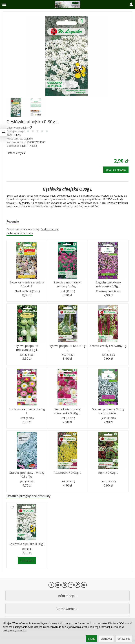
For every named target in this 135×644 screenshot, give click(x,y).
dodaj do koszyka (116, 170)
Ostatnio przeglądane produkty (28, 496)
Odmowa (106, 639)
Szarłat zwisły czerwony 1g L (108, 348)
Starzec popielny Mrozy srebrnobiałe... (108, 411)
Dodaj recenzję (50, 229)
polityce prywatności (15, 630)
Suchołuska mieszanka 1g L (27, 411)
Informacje (68, 596)
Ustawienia (124, 639)
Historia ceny (16, 153)
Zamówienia (67, 609)
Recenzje (13, 221)
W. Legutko (26, 138)
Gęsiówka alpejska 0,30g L (27, 544)
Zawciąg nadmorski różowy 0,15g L (67, 284)
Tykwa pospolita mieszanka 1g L (27, 348)
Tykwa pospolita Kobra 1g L (67, 348)
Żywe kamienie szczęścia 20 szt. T (27, 284)
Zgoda (91, 639)
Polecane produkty (20, 233)
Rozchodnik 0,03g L (67, 473)
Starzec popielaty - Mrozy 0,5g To (27, 475)
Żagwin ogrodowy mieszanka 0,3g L (108, 284)
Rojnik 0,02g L (108, 473)
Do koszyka (27, 560)
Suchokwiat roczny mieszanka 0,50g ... (67, 411)
